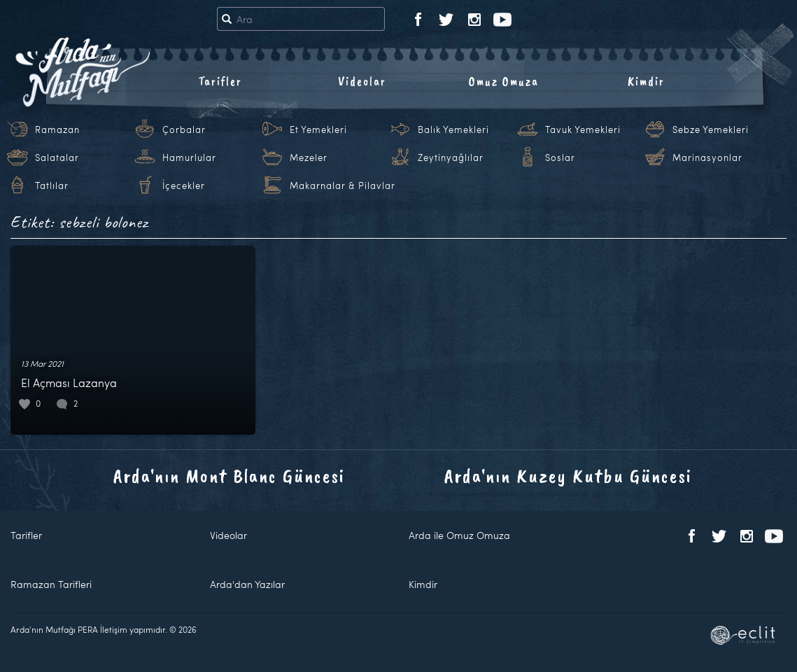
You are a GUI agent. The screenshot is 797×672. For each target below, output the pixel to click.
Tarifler (220, 81)
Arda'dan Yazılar (247, 584)
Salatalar (57, 157)
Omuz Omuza (504, 81)
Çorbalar (184, 129)
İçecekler (184, 185)
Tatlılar (52, 185)
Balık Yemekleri (453, 129)
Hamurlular (189, 157)
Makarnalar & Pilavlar (343, 185)
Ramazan (57, 129)
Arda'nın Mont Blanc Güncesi (229, 476)
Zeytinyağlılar (451, 157)
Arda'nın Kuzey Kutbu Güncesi (568, 476)
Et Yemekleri (318, 129)
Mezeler (309, 157)
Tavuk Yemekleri (583, 129)
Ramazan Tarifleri (51, 584)
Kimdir (646, 81)
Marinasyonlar (707, 157)
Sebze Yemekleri (711, 129)
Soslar (560, 157)
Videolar (362, 81)
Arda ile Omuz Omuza (459, 535)
